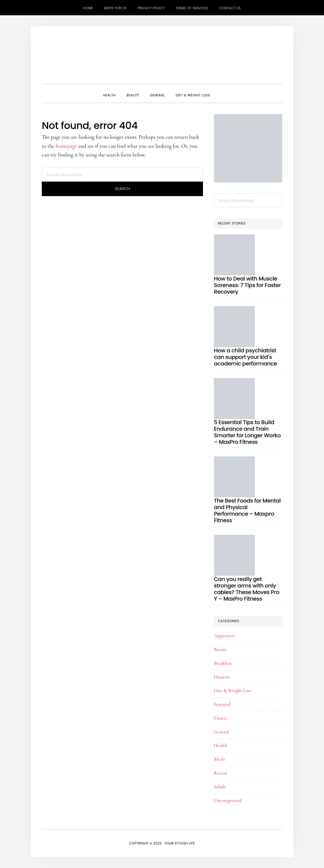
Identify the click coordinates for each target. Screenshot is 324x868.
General (221, 732)
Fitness (221, 718)
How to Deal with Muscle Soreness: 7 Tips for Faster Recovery (247, 285)
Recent (221, 773)
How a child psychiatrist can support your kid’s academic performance (245, 357)
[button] (221, 90)
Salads (220, 787)
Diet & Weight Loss (233, 690)
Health (220, 745)
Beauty (220, 649)
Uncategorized (228, 800)
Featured (222, 704)
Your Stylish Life (162, 56)
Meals (220, 759)
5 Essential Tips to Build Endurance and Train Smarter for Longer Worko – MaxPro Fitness (247, 432)
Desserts (222, 677)
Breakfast (223, 663)
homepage (66, 146)
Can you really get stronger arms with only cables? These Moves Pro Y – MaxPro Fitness (247, 589)
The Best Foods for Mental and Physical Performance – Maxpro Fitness (247, 510)
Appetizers (224, 636)
